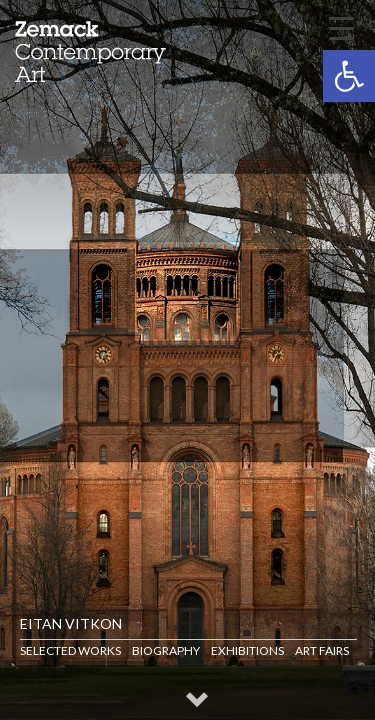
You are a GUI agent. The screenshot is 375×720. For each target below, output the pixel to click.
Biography (166, 650)
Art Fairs (322, 650)
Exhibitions (247, 650)
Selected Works (70, 650)
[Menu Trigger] (341, 27)
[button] (349, 76)
